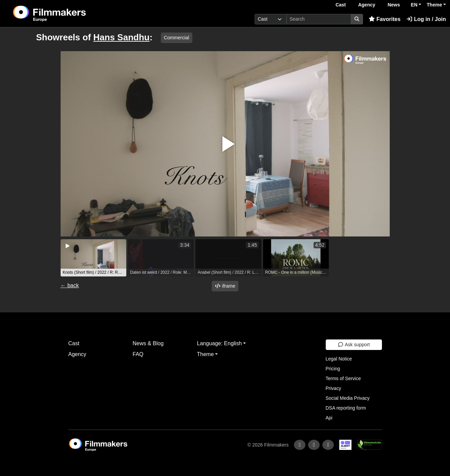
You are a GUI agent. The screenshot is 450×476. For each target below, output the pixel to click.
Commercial (177, 38)
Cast (341, 5)
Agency (367, 5)
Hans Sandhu (122, 37)
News (394, 5)
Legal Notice (339, 359)
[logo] (66, 14)
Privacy (334, 388)
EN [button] (414, 5)
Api (329, 418)
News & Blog (148, 343)
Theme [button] (434, 5)
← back (70, 285)
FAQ (138, 354)
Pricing (333, 369)
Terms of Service (343, 378)
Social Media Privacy (348, 398)
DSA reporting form (346, 408)
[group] (93, 258)
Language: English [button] (220, 343)
